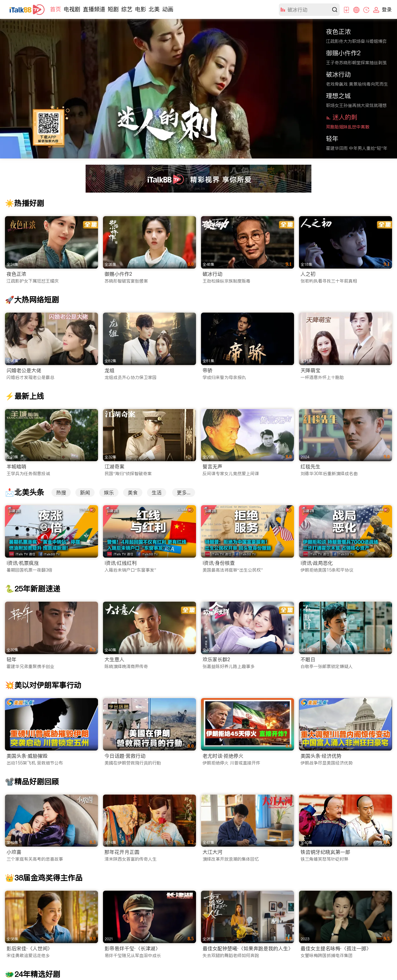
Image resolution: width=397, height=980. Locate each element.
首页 (56, 9)
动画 (168, 9)
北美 (154, 9)
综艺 (127, 9)
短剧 (113, 9)
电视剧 (72, 9)
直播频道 (94, 9)
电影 (141, 9)
